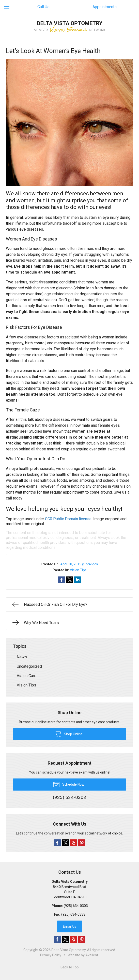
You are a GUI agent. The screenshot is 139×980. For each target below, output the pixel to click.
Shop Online (69, 734)
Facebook (57, 843)
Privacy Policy (51, 955)
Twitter (65, 843)
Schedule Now (69, 784)
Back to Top (70, 967)
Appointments (105, 7)
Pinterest (82, 843)
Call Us (43, 7)
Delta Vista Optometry (69, 950)
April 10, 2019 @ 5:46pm (79, 564)
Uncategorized (29, 666)
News (22, 657)
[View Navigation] (8, 7)
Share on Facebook (62, 580)
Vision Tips (78, 570)
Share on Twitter (70, 580)
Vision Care (27, 676)
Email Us (70, 926)
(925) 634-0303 (76, 906)
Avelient (92, 955)
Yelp (74, 843)
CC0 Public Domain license (68, 519)
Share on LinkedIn (78, 580)
